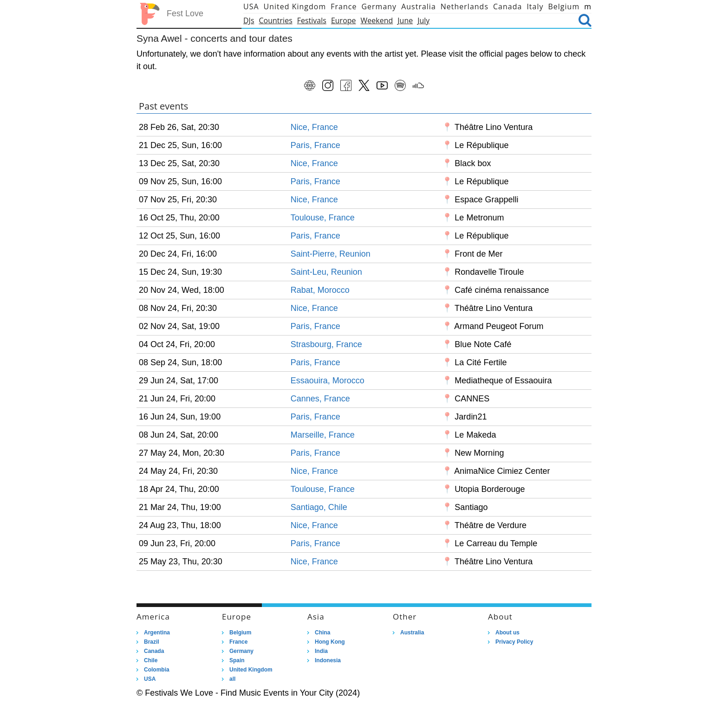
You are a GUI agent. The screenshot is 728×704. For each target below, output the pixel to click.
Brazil (152, 642)
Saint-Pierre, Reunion (331, 254)
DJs (249, 20)
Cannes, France (320, 399)
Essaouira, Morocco (328, 381)
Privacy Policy (514, 642)
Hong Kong (330, 642)
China (322, 633)
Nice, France (314, 127)
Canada (507, 6)
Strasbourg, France (326, 344)
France (344, 6)
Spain (237, 660)
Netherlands (465, 6)
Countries (276, 20)
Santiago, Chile (319, 507)
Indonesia (328, 660)
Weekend (377, 20)
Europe (344, 20)
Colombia (157, 670)
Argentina (157, 633)
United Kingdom (295, 6)
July (423, 20)
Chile (151, 660)
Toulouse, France (323, 218)
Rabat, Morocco (320, 290)
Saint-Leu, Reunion (326, 272)
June (405, 20)
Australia (419, 6)
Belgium (564, 6)
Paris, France (315, 145)
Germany (379, 6)
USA (251, 6)
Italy (535, 6)
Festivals (312, 20)
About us (507, 633)
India (321, 651)
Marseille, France (323, 435)
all (232, 679)
